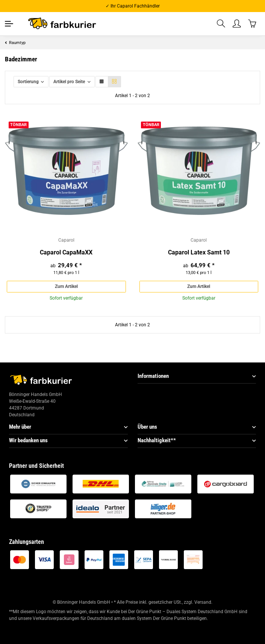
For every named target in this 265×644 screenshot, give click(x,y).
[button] (221, 24)
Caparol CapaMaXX (66, 252)
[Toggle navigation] (9, 24)
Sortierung (28, 82)
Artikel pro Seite (69, 82)
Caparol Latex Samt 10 (199, 252)
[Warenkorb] (253, 24)
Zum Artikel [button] (66, 286)
